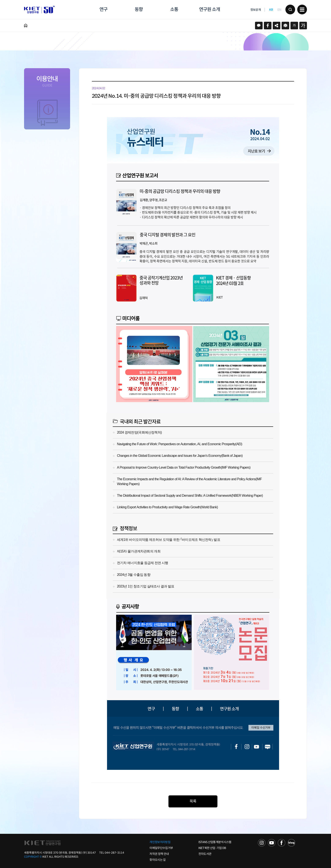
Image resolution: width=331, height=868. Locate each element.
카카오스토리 (259, 26)
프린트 (285, 26)
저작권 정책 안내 (159, 854)
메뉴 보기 (302, 9)
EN (279, 10)
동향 (139, 9)
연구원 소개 (209, 9)
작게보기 (294, 26)
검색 (290, 9)
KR (271, 10)
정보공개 (256, 10)
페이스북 (268, 26)
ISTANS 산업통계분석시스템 (215, 842)
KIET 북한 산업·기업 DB (212, 848)
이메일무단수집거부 (161, 848)
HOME (26, 26)
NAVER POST (291, 843)
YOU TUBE (272, 843)
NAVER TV (262, 843)
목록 (193, 801)
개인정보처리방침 (160, 842)
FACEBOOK (281, 843)
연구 (103, 9)
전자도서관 (205, 854)
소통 (174, 9)
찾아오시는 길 (157, 860)
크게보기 (303, 26)
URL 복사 (277, 26)
